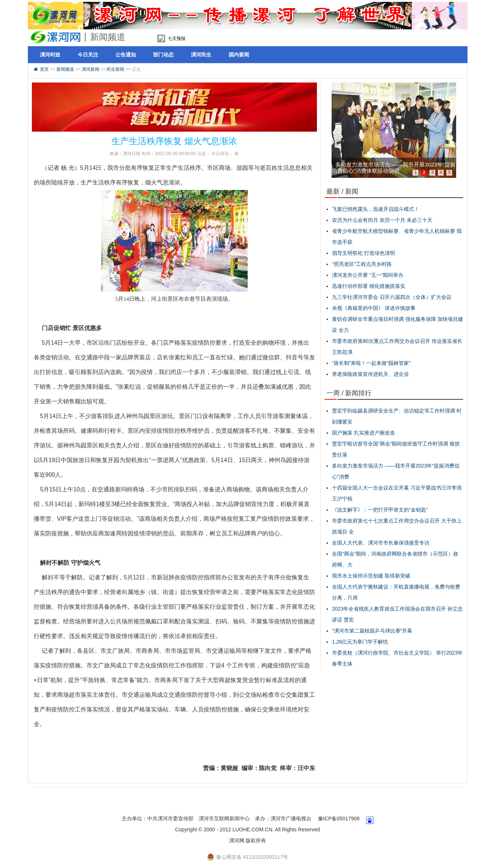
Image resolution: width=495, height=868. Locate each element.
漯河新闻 (90, 69)
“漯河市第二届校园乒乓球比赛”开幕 (372, 631)
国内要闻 (239, 55)
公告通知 (126, 55)
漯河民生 (201, 55)
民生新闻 (115, 69)
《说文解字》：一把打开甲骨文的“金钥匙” (380, 510)
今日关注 (88, 55)
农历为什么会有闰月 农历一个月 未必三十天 (382, 220)
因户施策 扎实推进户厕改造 (363, 433)
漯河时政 (50, 55)
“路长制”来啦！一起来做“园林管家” (371, 363)
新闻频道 (65, 69)
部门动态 (163, 55)
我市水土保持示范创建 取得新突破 (371, 576)
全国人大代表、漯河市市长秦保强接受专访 (381, 543)
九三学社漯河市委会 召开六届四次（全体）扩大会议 (392, 297)
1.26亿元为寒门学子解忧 (360, 642)
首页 (44, 69)
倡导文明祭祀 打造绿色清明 (363, 253)
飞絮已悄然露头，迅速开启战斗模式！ (376, 209)
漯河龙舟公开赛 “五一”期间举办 (368, 275)
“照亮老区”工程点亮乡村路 (362, 264)
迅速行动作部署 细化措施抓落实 (369, 286)
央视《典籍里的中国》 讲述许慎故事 (374, 308)
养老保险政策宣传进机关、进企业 (370, 374)
